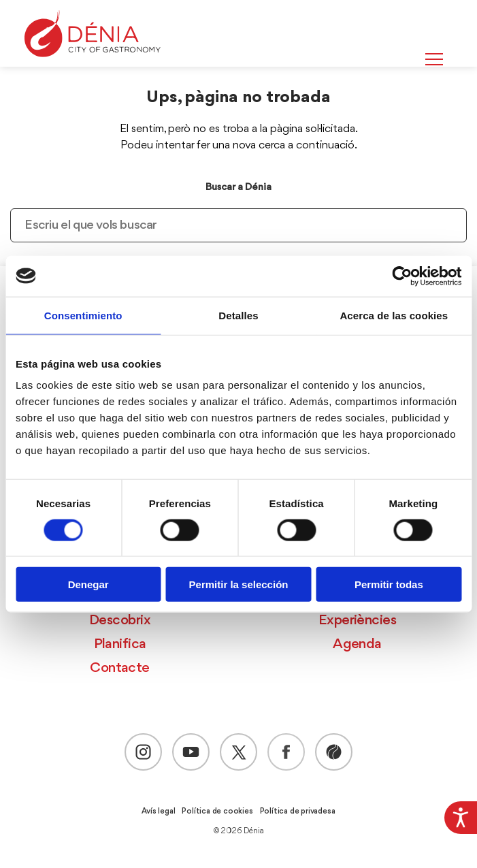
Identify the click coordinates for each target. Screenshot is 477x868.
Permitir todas (389, 584)
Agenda (357, 644)
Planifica (120, 644)
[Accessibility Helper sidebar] (461, 818)
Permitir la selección (239, 584)
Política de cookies (217, 811)
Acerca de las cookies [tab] (394, 315)
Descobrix (120, 621)
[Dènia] (93, 34)
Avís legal (158, 811)
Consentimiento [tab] (83, 315)
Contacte (120, 668)
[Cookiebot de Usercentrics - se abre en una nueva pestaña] (402, 276)
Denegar (88, 584)
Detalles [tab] (238, 315)
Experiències (357, 621)
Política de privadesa (298, 811)
